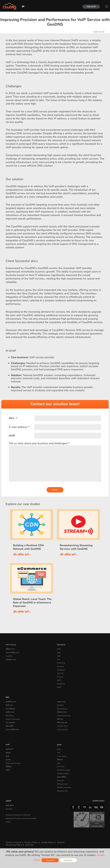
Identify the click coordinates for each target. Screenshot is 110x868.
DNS (59, 649)
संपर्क (7, 756)
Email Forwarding (64, 716)
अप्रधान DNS (61, 702)
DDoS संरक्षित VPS (12, 730)
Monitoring (61, 645)
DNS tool (60, 781)
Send (55, 490)
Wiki (59, 753)
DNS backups (62, 709)
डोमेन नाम (60, 719)
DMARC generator (64, 787)
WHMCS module (63, 770)
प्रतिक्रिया (9, 767)
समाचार (8, 753)
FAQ (59, 763)
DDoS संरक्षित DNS (12, 653)
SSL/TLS (60, 673)
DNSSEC (60, 705)
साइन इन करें (91, 7)
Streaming (61, 684)
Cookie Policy (47, 842)
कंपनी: (12, 436)
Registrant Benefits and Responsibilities (21, 818)
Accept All (50, 860)
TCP (59, 660)
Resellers (9, 809)
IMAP (59, 687)
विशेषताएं (60, 760)
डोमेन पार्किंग (10, 726)
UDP (59, 656)
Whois (8, 822)
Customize (68, 860)
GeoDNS (9, 656)
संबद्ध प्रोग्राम (10, 805)
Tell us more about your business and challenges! (39, 443)
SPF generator (62, 784)
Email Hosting (62, 730)
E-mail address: (19, 427)
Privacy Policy (31, 842)
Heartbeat (61, 670)
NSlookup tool (62, 791)
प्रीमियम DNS (10, 649)
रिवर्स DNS (9, 705)
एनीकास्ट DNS (62, 712)
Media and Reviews (13, 763)
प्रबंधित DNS (10, 712)
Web (59, 653)
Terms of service (13, 842)
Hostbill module (63, 774)
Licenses (29, 845)
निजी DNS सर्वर (62, 723)
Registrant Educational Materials (18, 815)
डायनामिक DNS (11, 702)
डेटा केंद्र (8, 760)
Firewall (60, 677)
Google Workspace (13, 719)
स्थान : (13, 418)
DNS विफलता (10, 709)
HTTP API (61, 767)
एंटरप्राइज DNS (11, 660)
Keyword (60, 666)
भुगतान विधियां (62, 777)
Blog (59, 749)
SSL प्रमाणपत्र (10, 723)
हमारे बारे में (9, 749)
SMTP (59, 680)
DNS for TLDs (62, 726)
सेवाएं (7, 697)
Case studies (62, 756)
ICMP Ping (61, 663)
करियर (8, 770)
